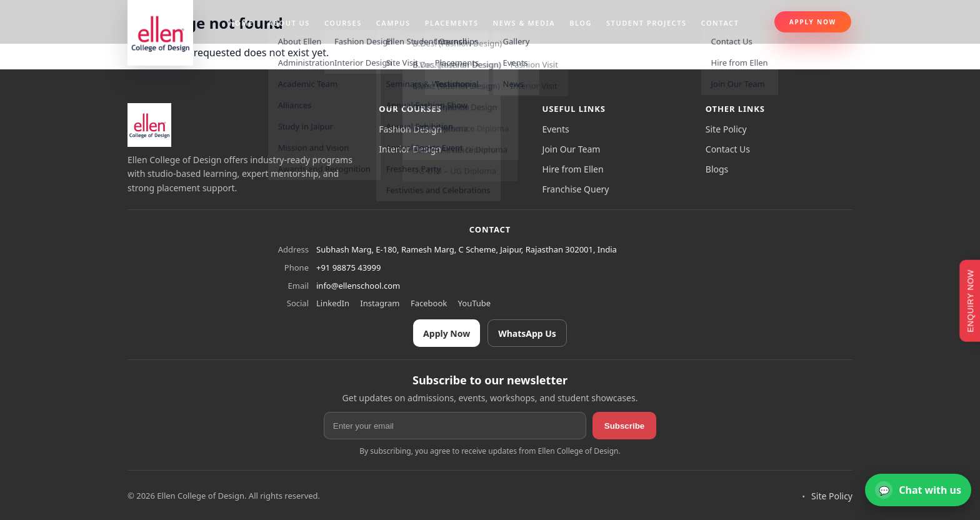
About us (289, 23)
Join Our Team (572, 149)
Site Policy (726, 129)
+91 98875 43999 (348, 267)
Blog (581, 23)
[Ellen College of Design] (149, 125)
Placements (452, 23)
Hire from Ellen (573, 169)
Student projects (647, 23)
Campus (393, 23)
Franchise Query (576, 189)
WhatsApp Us (527, 333)
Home (241, 23)
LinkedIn (333, 303)
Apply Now (813, 22)
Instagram (380, 303)
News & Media (524, 23)
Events (556, 129)
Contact (720, 23)
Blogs (717, 169)
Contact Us (728, 149)
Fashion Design (410, 129)
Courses (343, 23)
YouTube (475, 303)
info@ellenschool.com (358, 286)
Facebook (429, 303)
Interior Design (410, 149)
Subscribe (624, 426)
